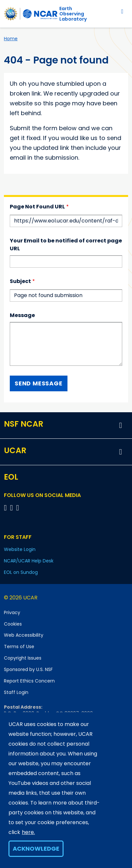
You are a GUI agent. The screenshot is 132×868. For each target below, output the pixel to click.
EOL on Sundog (21, 572)
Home (11, 39)
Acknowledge (36, 849)
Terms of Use (19, 647)
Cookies (13, 624)
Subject (20, 281)
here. (28, 832)
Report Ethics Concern (29, 681)
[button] (121, 425)
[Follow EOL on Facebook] (6, 508)
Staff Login (16, 692)
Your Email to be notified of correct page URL (66, 245)
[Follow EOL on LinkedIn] (18, 508)
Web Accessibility (24, 635)
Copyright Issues (23, 658)
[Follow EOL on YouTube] (13, 508)
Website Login (20, 549)
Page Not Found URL (37, 207)
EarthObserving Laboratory (73, 14)
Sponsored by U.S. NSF (28, 669)
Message (22, 315)
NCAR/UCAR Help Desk (29, 561)
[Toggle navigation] (122, 11)
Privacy (12, 612)
